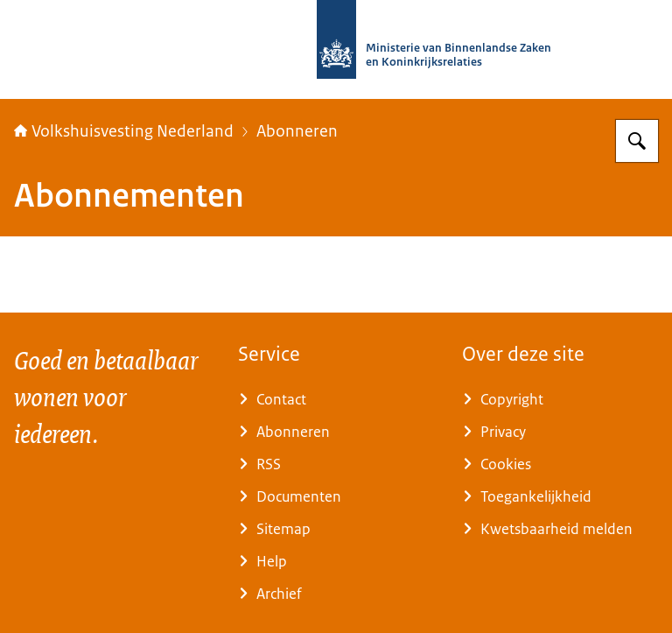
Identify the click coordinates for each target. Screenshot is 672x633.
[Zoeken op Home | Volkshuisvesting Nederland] (637, 141)
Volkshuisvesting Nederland (124, 131)
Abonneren (297, 131)
